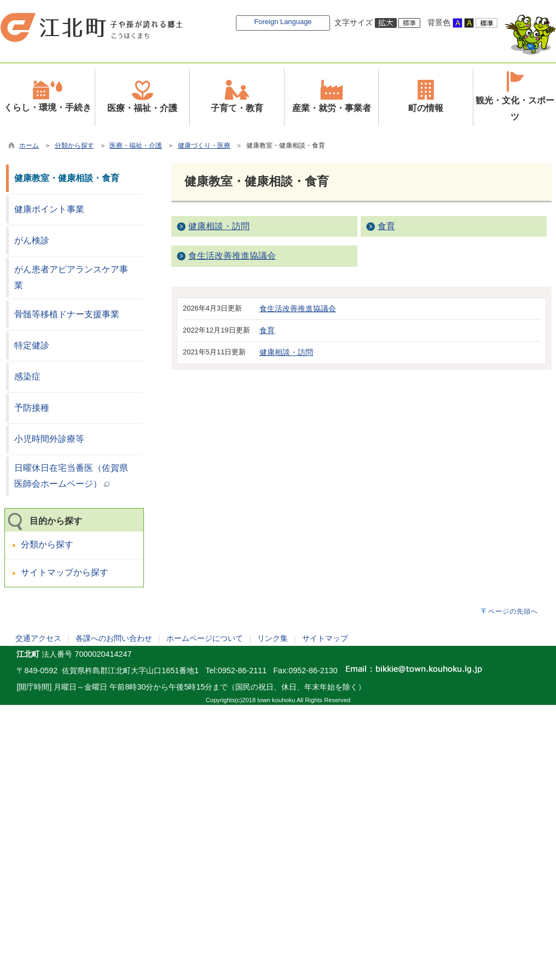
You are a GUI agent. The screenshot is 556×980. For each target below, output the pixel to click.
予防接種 (32, 408)
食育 (386, 226)
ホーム (29, 145)
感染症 (27, 377)
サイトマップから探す (65, 572)
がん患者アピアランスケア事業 (71, 277)
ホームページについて (205, 638)
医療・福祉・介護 (136, 145)
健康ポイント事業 (49, 209)
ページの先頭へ (513, 611)
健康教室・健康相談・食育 (67, 178)
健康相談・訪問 (219, 226)
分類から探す (74, 145)
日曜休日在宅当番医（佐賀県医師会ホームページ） (71, 476)
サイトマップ (325, 638)
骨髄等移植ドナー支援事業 (67, 314)
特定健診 (32, 345)
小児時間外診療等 (49, 439)
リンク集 (273, 638)
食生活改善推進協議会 (232, 256)
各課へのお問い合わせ (114, 638)
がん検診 (32, 240)
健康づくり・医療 (204, 145)
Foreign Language (283, 22)
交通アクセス (38, 638)
